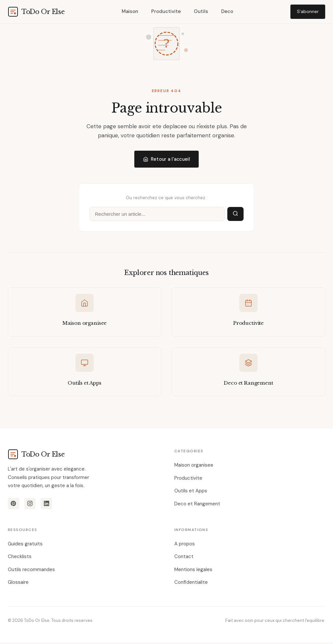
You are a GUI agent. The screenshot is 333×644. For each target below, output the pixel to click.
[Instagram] (31, 505)
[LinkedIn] (47, 505)
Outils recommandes (31, 571)
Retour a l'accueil (166, 159)
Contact (184, 558)
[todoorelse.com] (36, 12)
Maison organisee (194, 467)
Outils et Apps (191, 492)
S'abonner (308, 11)
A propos (185, 545)
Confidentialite (191, 584)
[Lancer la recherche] (235, 215)
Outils (201, 11)
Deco (227, 11)
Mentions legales (193, 571)
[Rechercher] (157, 215)
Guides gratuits (25, 545)
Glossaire (18, 584)
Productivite (166, 11)
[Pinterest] (14, 505)
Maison (130, 11)
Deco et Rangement (197, 505)
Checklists (20, 558)
